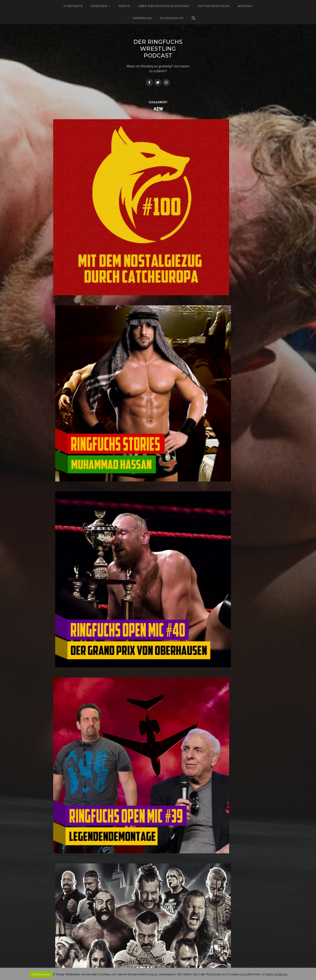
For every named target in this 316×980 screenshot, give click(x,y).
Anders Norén (166, 962)
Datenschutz (172, 18)
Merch (124, 6)
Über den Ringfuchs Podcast (164, 6)
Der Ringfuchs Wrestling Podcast (158, 49)
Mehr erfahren (276, 974)
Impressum (142, 18)
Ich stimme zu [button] (41, 974)
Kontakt (245, 6)
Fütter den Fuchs (214, 6)
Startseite (73, 6)
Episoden (99, 6)
